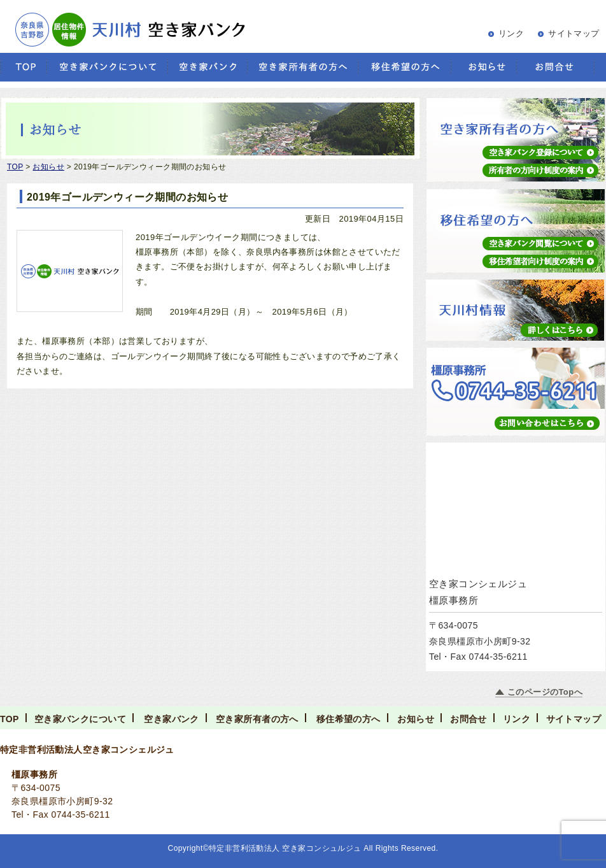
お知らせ (416, 719)
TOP (10, 719)
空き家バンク (172, 719)
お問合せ (469, 719)
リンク (511, 33)
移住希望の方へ (349, 719)
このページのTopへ (545, 692)
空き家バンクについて (80, 719)
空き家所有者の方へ (257, 719)
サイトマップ (574, 33)
